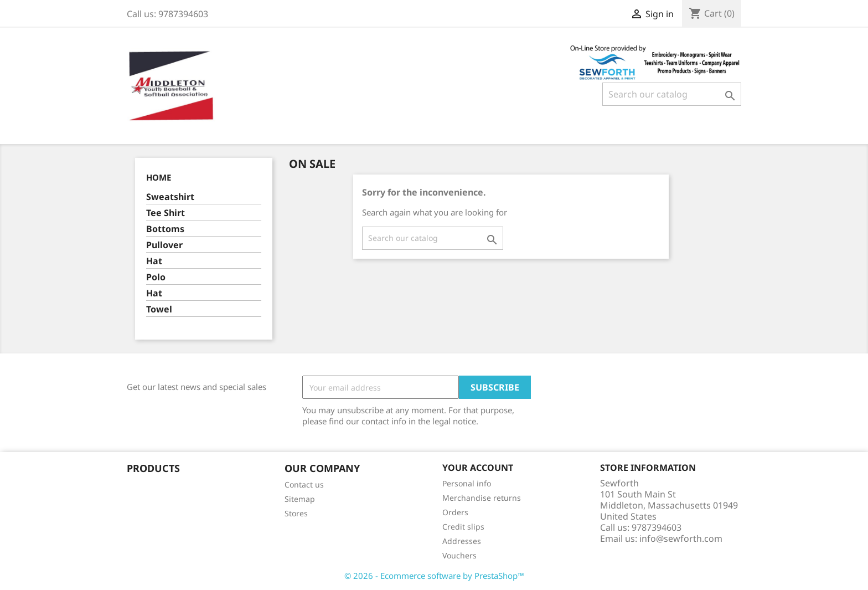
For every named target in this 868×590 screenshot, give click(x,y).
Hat (154, 261)
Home (159, 177)
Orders (455, 512)
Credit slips (463, 527)
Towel (159, 309)
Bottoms (165, 229)
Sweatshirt (170, 197)
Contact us (304, 484)
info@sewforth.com (681, 538)
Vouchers (459, 555)
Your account (478, 468)
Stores (296, 513)
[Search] (672, 94)
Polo (156, 277)
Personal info (467, 483)
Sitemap (300, 499)
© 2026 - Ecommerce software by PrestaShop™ (434, 576)
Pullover (164, 245)
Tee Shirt (166, 213)
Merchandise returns (482, 498)
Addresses (462, 541)
